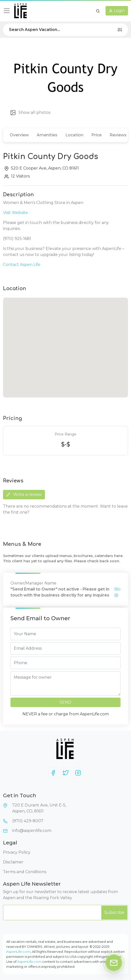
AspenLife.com (18, 952)
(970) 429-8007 (28, 821)
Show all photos (30, 113)
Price (96, 135)
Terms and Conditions (25, 872)
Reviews (118, 135)
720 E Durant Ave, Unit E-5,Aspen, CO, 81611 (39, 808)
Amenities (47, 135)
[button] (98, 11)
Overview (19, 135)
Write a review (24, 494)
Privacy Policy (17, 852)
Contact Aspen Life (22, 265)
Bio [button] (117, 592)
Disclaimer (13, 862)
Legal (10, 843)
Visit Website (15, 213)
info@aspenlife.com (32, 831)
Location (74, 135)
